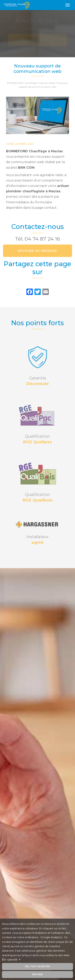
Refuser (37, 975)
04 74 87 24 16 (42, 239)
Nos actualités (47, 83)
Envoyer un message (37, 251)
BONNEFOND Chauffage (22, 83)
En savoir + (11, 960)
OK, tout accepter (38, 967)
